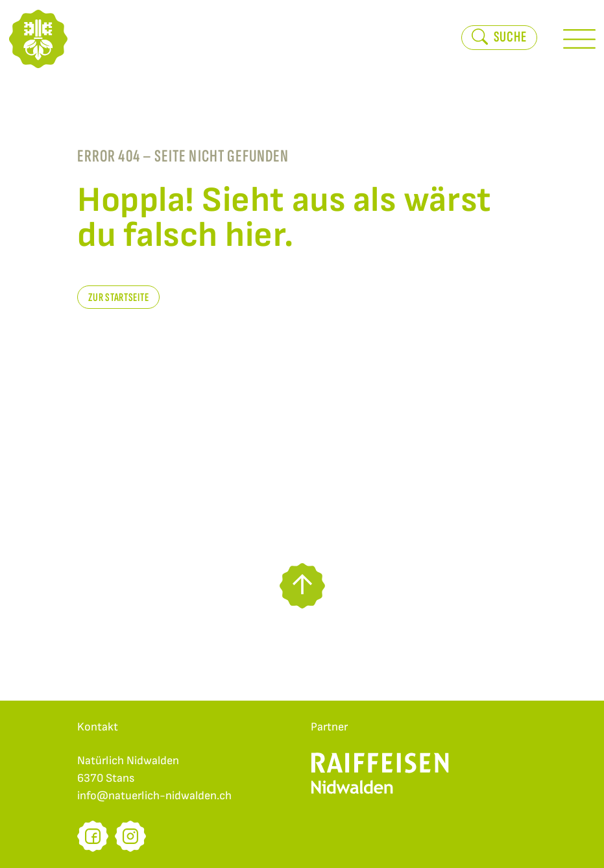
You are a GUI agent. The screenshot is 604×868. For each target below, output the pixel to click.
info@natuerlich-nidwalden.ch (154, 796)
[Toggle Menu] (579, 39)
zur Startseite (118, 297)
